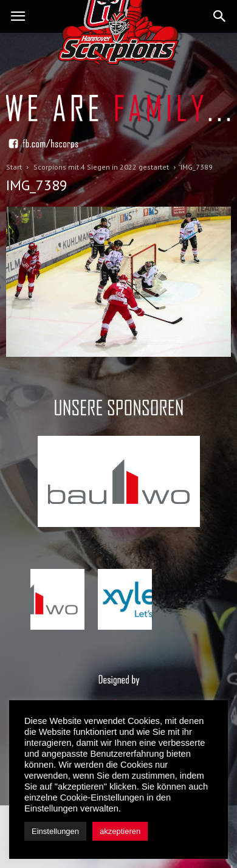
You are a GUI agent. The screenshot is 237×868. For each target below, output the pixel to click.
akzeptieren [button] (120, 831)
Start (14, 167)
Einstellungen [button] (55, 831)
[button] (220, 16)
